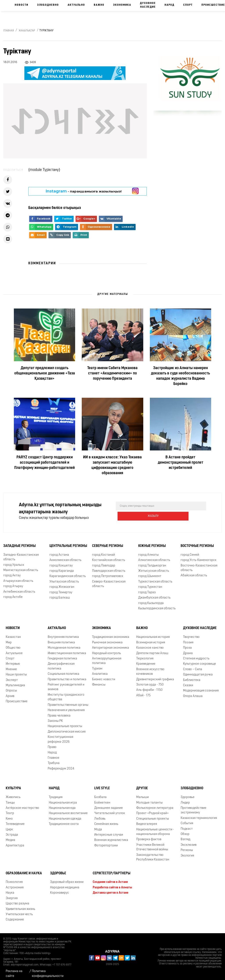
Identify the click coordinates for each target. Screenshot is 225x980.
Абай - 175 (143, 692)
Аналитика (100, 671)
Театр (10, 810)
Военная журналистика (111, 837)
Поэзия (188, 640)
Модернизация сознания (201, 688)
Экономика (122, 5)
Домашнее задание (109, 805)
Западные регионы (19, 543)
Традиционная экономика (111, 634)
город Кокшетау (61, 562)
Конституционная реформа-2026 (60, 736)
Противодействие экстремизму (193, 807)
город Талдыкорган (152, 562)
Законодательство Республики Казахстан (153, 854)
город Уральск (14, 562)
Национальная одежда (65, 816)
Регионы (187, 847)
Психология (14, 879)
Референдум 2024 (61, 766)
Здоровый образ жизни (67, 879)
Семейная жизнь (106, 821)
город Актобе (13, 594)
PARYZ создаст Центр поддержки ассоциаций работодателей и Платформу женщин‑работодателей (44, 463)
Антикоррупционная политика (107, 658)
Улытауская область (64, 579)
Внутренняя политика (63, 634)
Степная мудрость (196, 656)
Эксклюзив (189, 842)
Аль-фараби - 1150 (149, 687)
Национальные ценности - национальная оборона (155, 829)
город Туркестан (150, 584)
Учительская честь (19, 911)
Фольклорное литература (155, 805)
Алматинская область (154, 557)
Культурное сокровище (200, 661)
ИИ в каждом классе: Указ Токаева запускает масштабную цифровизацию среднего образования (112, 465)
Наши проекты (16, 672)
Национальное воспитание (68, 810)
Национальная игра (63, 799)
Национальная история (153, 634)
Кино (9, 816)
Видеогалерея (147, 821)
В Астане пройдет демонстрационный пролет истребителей (181, 463)
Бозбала (100, 794)
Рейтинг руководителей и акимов (66, 684)
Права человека (59, 712)
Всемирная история (151, 640)
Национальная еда (62, 805)
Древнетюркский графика (155, 676)
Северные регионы (108, 543)
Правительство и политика (67, 676)
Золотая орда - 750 (150, 682)
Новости (22, 5)
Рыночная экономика (107, 640)
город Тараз (147, 589)
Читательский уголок (110, 810)
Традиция (56, 794)
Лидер (185, 799)
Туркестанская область (155, 579)
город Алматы (148, 552)
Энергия (12, 895)
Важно (99, 5)
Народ (170, 5)
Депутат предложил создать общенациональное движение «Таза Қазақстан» (45, 373)
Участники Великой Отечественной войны (152, 844)
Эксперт (12, 677)
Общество (13, 645)
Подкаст (187, 826)
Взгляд (185, 836)
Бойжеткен (102, 799)
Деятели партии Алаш (152, 650)
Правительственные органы (68, 702)
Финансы (99, 682)
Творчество (191, 634)
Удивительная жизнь (20, 906)
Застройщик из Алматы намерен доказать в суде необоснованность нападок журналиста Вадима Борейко (180, 376)
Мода (98, 826)
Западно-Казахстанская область (21, 554)
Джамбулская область (154, 595)
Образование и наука (24, 870)
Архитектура (15, 843)
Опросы (11, 688)
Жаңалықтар (27, 31)
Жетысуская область (154, 568)
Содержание (15, 917)
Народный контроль (106, 650)
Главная (9, 31)
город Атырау (13, 583)
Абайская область (194, 573)
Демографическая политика (61, 663)
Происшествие (17, 698)
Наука (10, 890)
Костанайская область (109, 557)
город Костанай (103, 552)
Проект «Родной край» (152, 810)
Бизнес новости (104, 676)
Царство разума (17, 901)
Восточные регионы (197, 543)
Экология (187, 853)
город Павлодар (104, 562)
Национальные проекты (65, 723)
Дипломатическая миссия (67, 729)
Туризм (97, 666)
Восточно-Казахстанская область (199, 565)
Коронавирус (60, 890)
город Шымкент (150, 573)
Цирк (9, 826)
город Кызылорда (151, 600)
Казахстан (13, 634)
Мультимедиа (15, 682)
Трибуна (54, 760)
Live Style (102, 785)
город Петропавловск (108, 573)
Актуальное (14, 650)
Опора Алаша (193, 693)
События (187, 820)
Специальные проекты (153, 816)
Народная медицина (65, 885)
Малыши (142, 794)
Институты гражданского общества (66, 694)
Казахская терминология (199, 815)
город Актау (12, 573)
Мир (9, 640)
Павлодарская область (109, 568)
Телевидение (15, 821)
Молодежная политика (64, 645)
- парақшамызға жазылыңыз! (84, 191)
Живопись (13, 794)
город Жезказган (62, 584)
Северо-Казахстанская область (109, 581)
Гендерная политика (62, 656)
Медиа (10, 837)
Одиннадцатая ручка (198, 672)
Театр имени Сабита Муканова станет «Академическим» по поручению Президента (112, 373)
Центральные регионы (68, 543)
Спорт (188, 5)
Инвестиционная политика (67, 650)
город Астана (59, 552)
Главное (54, 755)
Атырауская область (18, 578)
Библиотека (192, 677)
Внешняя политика (61, 640)
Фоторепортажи (106, 843)
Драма (188, 650)
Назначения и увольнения (66, 707)
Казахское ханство (150, 645)
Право (52, 744)
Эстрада (12, 832)
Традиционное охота (64, 821)
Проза (187, 645)
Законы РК (55, 718)
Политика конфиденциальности (48, 971)
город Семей (190, 552)
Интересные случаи (109, 832)
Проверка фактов (149, 836)
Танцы (10, 799)
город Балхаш (60, 595)
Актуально (76, 5)
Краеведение (146, 661)
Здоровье (188, 794)
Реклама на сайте (14, 971)
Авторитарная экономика (111, 645)
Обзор (185, 831)
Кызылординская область (157, 605)
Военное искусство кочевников (150, 669)
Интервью (13, 661)
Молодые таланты (149, 799)
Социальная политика (64, 671)
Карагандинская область (68, 573)
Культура (13, 785)
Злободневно (48, 5)
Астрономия (15, 885)
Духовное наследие (148, 5)
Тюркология (145, 656)
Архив (10, 693)
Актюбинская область (19, 589)
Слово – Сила (193, 666)
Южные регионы (152, 543)
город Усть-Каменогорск (199, 557)
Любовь (100, 816)
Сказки (188, 682)
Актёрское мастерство (22, 805)
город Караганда (62, 568)
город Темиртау (61, 589)
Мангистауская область (21, 567)
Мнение (11, 666)
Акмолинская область (65, 557)
